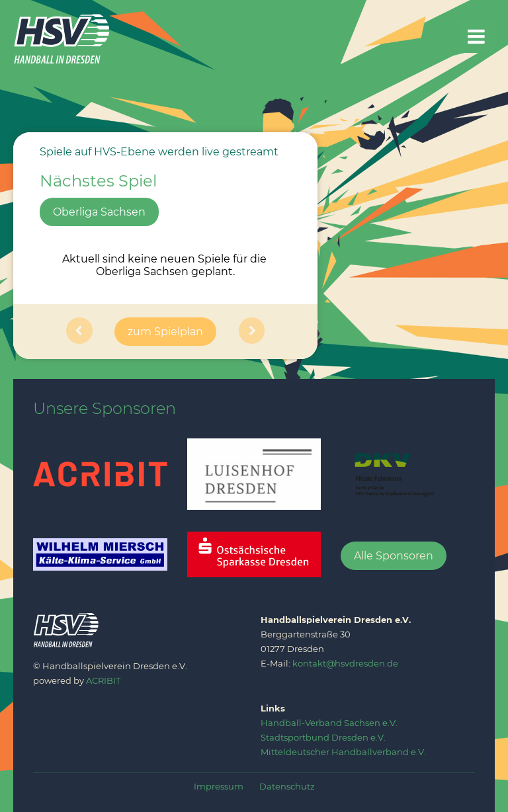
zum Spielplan (165, 332)
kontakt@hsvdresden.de (345, 663)
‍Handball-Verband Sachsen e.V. (329, 723)
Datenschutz (287, 786)
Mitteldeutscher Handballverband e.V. (343, 752)
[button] (79, 332)
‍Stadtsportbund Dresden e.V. (323, 737)
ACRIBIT (103, 680)
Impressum (219, 786)
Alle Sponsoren (394, 556)
